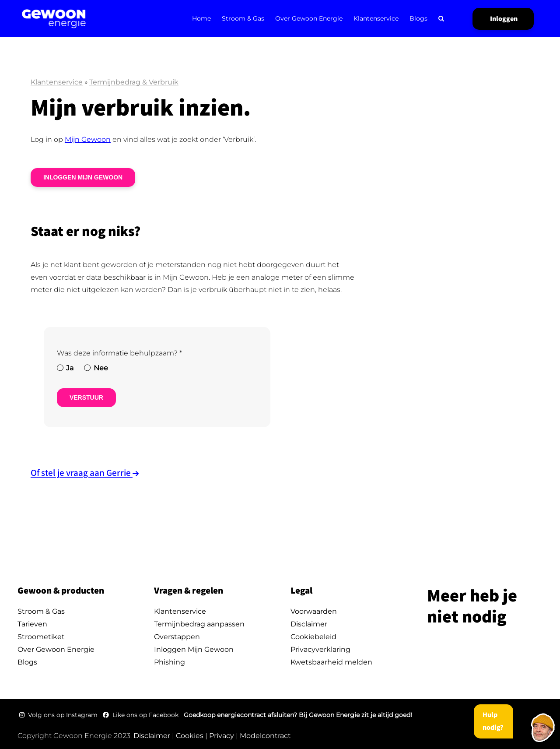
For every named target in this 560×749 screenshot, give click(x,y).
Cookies (190, 736)
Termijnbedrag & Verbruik (134, 82)
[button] (441, 18)
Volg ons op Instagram (59, 715)
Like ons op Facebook (142, 715)
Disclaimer (152, 736)
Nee (101, 368)
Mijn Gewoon (88, 139)
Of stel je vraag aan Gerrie (82, 473)
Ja (70, 368)
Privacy (222, 736)
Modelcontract (265, 736)
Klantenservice (57, 82)
